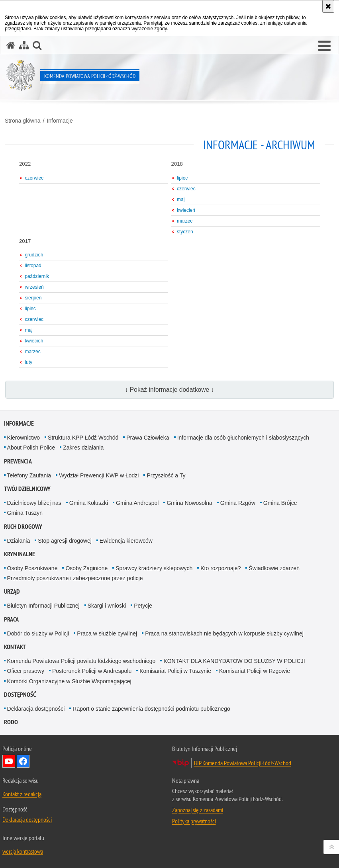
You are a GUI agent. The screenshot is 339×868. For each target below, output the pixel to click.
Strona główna (23, 121)
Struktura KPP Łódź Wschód (83, 438)
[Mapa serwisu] (24, 45)
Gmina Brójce (280, 503)
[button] (324, 46)
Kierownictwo (24, 438)
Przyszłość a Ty (166, 475)
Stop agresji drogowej (65, 541)
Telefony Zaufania (29, 475)
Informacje (60, 121)
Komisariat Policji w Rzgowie (255, 671)
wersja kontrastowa (23, 851)
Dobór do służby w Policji (38, 633)
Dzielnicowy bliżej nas (34, 503)
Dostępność (20, 695)
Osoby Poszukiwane (32, 568)
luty (28, 362)
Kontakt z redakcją (22, 794)
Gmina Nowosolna (189, 503)
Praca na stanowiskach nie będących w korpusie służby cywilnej (224, 633)
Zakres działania (83, 448)
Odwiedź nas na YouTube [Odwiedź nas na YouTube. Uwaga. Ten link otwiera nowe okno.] (9, 761)
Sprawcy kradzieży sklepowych (154, 568)
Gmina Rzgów (238, 503)
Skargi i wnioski (107, 606)
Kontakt (15, 647)
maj (181, 199)
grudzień (34, 255)
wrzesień (34, 287)
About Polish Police (31, 448)
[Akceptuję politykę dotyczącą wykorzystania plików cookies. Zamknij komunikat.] (328, 6)
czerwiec (34, 178)
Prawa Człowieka (148, 438)
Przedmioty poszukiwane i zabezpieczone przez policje (75, 578)
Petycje (143, 606)
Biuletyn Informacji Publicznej (43, 606)
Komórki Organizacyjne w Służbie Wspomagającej (69, 681)
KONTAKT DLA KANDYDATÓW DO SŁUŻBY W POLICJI (234, 661)
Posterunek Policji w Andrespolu (92, 671)
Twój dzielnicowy (27, 489)
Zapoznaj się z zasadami (198, 810)
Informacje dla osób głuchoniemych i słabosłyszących (243, 438)
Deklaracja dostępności (36, 709)
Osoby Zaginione (86, 568)
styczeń (185, 232)
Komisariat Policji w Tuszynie (175, 671)
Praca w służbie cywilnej (107, 633)
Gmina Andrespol (137, 503)
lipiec (182, 178)
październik (37, 276)
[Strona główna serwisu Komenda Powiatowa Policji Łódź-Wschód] (11, 45)
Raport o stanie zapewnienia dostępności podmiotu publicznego (151, 709)
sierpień (33, 298)
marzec (185, 221)
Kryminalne (20, 554)
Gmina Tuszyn (25, 513)
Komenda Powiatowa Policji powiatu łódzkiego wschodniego (81, 661)
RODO (11, 722)
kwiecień (186, 210)
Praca (11, 619)
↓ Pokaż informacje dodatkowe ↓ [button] (170, 390)
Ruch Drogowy (23, 527)
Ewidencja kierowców (126, 541)
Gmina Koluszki (89, 503)
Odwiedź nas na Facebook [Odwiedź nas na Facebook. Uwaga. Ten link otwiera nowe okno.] (23, 761)
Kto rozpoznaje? (220, 568)
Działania (19, 541)
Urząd (12, 591)
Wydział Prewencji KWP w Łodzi (99, 475)
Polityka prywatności (194, 821)
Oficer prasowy (26, 671)
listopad (33, 266)
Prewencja (18, 461)
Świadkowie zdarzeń (274, 568)
